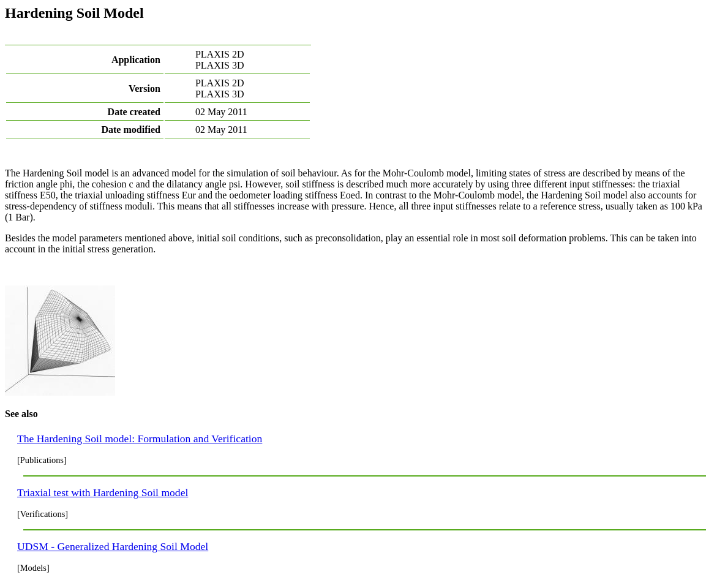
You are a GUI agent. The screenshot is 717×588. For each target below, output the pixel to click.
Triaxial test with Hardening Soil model (103, 492)
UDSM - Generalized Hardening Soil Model (113, 546)
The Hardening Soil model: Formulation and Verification (140, 439)
